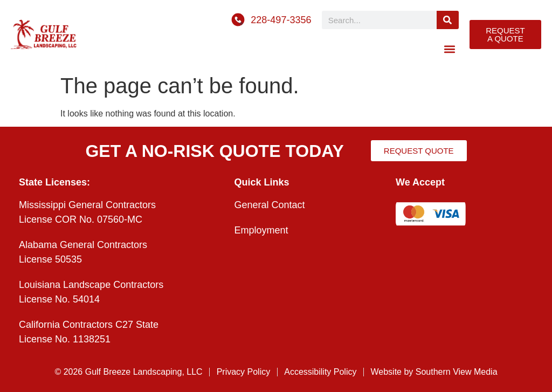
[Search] (448, 20)
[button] (450, 49)
